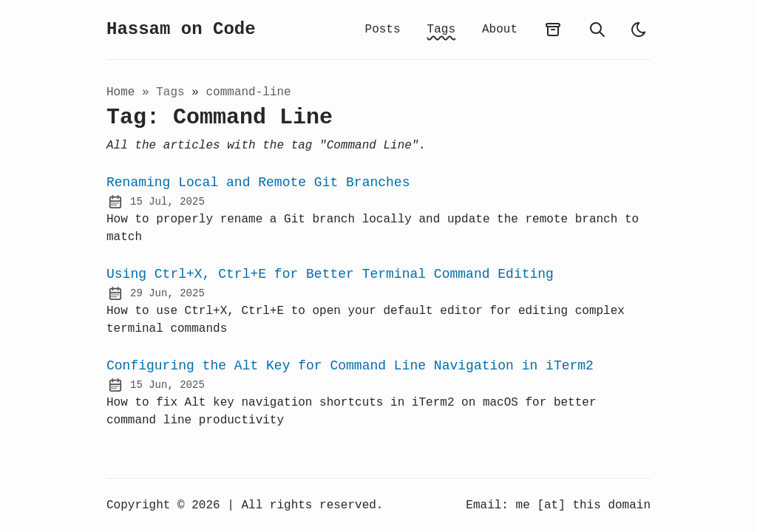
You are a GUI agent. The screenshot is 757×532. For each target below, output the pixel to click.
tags (174, 92)
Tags (441, 30)
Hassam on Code (181, 29)
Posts (383, 30)
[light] (639, 30)
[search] (597, 30)
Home (120, 92)
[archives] (553, 30)
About (500, 30)
